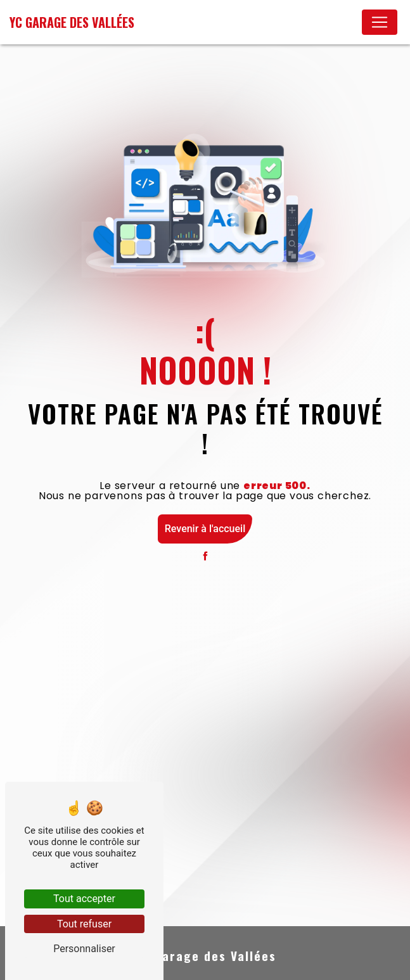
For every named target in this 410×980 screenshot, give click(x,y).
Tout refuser (84, 924)
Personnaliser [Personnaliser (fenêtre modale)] (84, 949)
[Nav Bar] (380, 22)
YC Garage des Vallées (72, 22)
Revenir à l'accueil (205, 529)
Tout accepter (84, 899)
